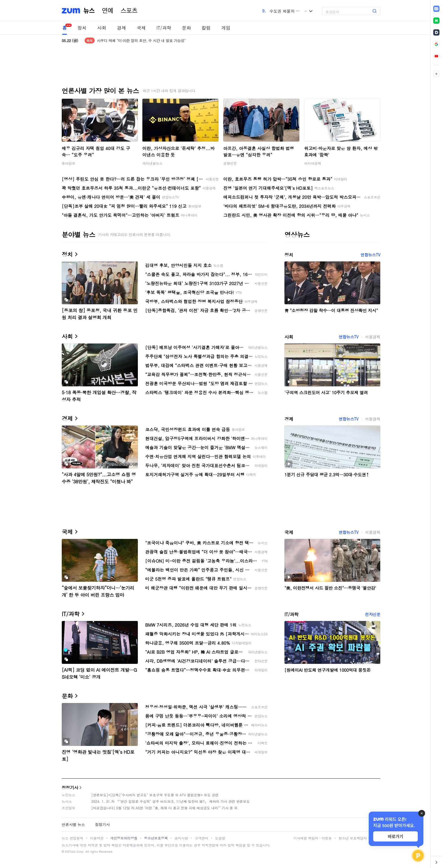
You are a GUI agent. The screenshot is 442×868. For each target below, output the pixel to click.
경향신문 (230, 163)
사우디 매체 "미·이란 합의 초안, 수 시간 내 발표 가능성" (141, 40)
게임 (226, 28)
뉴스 (89, 11)
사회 (102, 28)
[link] (436, 9)
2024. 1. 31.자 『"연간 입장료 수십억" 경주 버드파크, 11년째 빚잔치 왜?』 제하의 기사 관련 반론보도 (171, 801)
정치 (82, 28)
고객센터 (202, 838)
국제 (141, 28)
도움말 (220, 838)
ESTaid (70, 852)
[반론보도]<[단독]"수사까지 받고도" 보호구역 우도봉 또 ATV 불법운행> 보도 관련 (155, 795)
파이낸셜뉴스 (153, 163)
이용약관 (97, 838)
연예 (108, 11)
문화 (186, 28)
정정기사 (70, 787)
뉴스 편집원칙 (72, 838)
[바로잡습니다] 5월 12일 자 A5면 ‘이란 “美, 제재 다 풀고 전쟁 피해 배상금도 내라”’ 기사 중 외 (164, 808)
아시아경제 (313, 163)
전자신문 (373, 614)
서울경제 (373, 337)
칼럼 (206, 28)
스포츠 (129, 11)
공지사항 (181, 838)
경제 (121, 28)
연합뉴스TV (370, 255)
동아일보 (68, 163)
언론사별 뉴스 (73, 824)
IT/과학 (164, 28)
